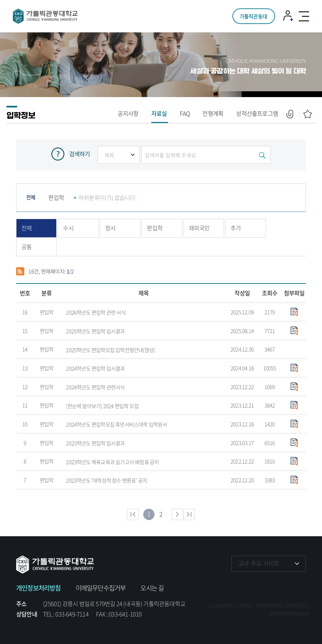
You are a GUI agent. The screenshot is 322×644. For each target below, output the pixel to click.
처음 (133, 514)
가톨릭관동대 (253, 16)
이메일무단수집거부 (101, 588)
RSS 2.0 (20, 272)
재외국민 (199, 228)
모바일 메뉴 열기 (304, 16)
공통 (27, 247)
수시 (68, 228)
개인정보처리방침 (38, 588)
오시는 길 (152, 588)
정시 (110, 228)
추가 (236, 228)
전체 (31, 197)
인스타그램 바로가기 (257, 583)
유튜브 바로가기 (277, 583)
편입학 (56, 198)
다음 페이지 (177, 514)
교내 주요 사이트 (259, 563)
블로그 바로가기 (297, 583)
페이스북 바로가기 (237, 583)
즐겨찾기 (306, 114)
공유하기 (293, 114)
